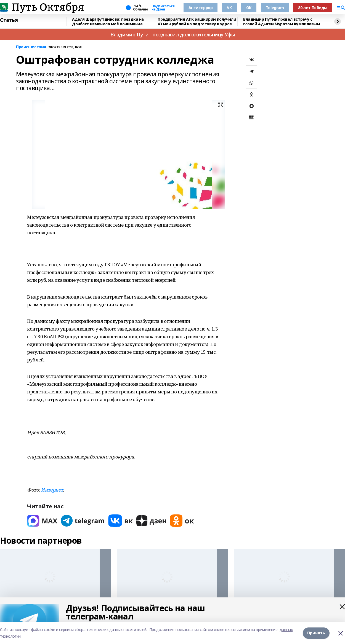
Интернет (52, 490)
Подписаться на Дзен (163, 8)
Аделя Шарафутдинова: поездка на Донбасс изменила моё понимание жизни (108, 22)
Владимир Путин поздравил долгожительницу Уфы (173, 34)
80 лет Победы (313, 8)
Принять (316, 633)
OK (249, 8)
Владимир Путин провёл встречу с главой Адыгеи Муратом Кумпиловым (282, 22)
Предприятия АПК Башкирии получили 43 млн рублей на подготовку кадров (197, 22)
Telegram (275, 8)
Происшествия (31, 47)
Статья (9, 20)
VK (229, 8)
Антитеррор (201, 8)
